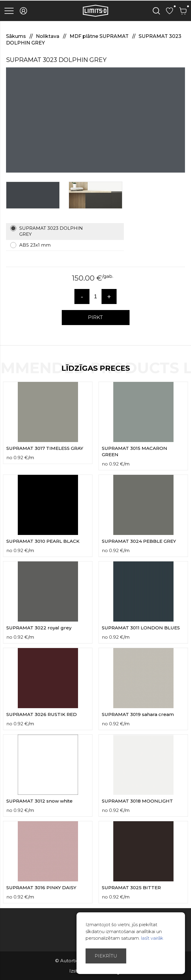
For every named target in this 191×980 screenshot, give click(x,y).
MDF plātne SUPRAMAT (100, 36)
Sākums (17, 36)
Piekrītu (106, 956)
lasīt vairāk (152, 938)
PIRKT (95, 317)
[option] (95, 120)
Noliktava (48, 36)
